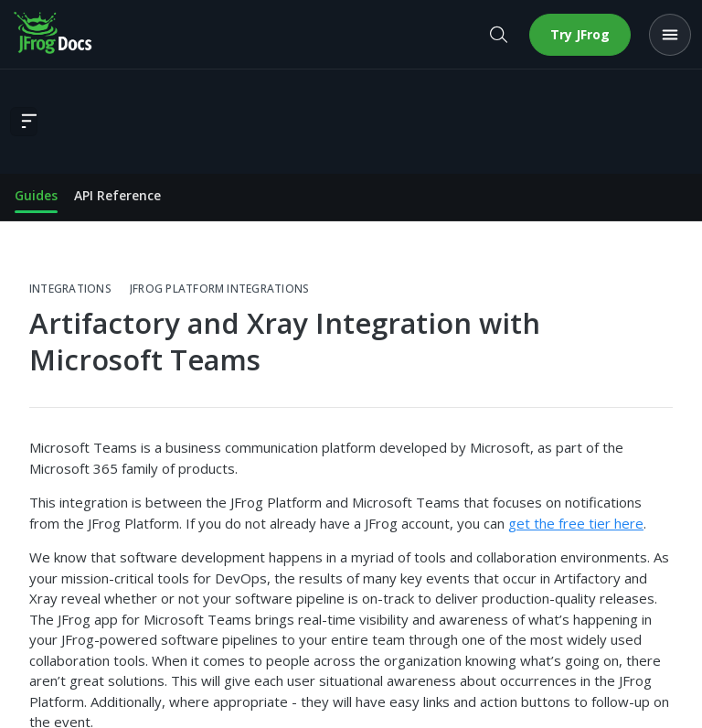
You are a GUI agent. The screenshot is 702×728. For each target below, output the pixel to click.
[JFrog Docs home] (54, 35)
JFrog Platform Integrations (219, 289)
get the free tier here (576, 523)
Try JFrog (580, 34)
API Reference (117, 195)
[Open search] (498, 35)
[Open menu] (670, 35)
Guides (36, 195)
